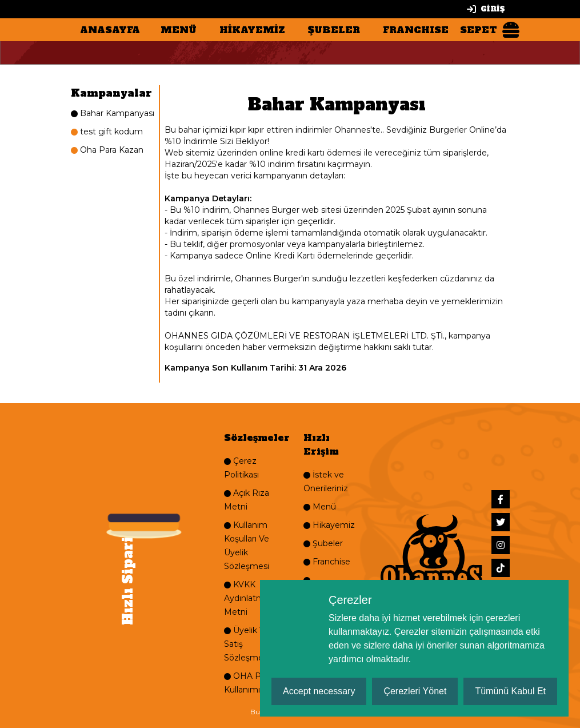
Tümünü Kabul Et (510, 691)
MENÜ (179, 30)
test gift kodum (107, 132)
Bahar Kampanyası (113, 113)
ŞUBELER (334, 30)
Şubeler (323, 543)
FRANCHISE (416, 30)
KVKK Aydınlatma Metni (247, 598)
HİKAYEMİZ (252, 30)
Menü (320, 507)
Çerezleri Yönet (415, 691)
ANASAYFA (110, 30)
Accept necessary (319, 691)
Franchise (327, 562)
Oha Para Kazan (107, 150)
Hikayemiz (329, 525)
